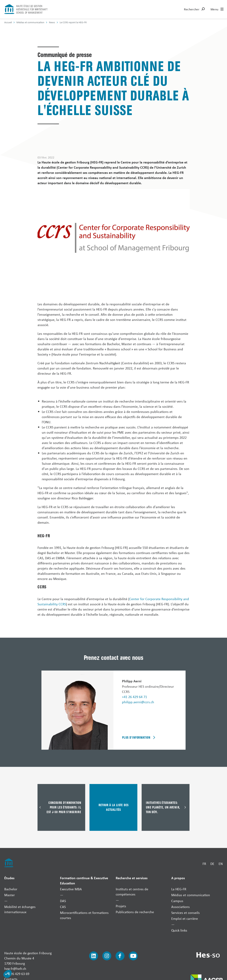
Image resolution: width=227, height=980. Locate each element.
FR (204, 864)
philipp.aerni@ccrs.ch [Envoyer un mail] (138, 702)
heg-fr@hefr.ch (15, 968)
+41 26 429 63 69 (17, 974)
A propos (178, 878)
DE (212, 864)
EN (221, 864)
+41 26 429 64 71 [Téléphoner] (134, 697)
